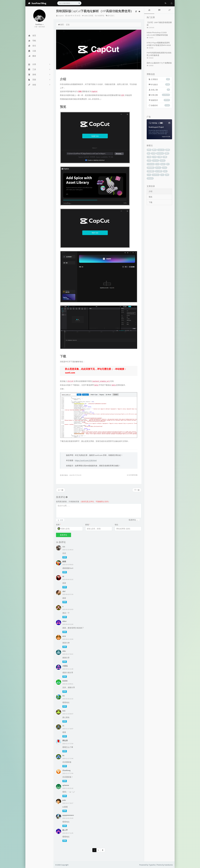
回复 (65, 557)
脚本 (154, 150)
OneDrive (156, 175)
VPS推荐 (159, 171)
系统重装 (151, 171)
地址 (116, 525)
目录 (149, 160)
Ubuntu (150, 178)
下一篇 (137, 490)
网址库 (65, 741)
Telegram (151, 164)
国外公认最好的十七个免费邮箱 (159, 63)
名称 (58, 525)
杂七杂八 (111, 16)
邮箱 (88, 525)
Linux (164, 168)
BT (168, 164)
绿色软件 (151, 168)
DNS (165, 171)
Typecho (161, 150)
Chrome (155, 160)
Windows (160, 153)
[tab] (149, 10)
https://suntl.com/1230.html (86, 460)
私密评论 (132, 520)
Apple (163, 164)
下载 (160, 157)
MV (149, 153)
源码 (168, 150)
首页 (61, 25)
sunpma (61, 16)
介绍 (151, 191)
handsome (169, 865)
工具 (154, 157)
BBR (167, 175)
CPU (149, 175)
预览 (151, 197)
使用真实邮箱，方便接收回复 (83, 502)
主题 (149, 157)
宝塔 (153, 153)
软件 (149, 150)
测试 (167, 153)
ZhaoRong (66, 770)
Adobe (162, 160)
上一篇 (61, 490)
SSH (157, 164)
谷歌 (165, 157)
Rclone (158, 168)
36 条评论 (101, 16)
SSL (162, 175)
